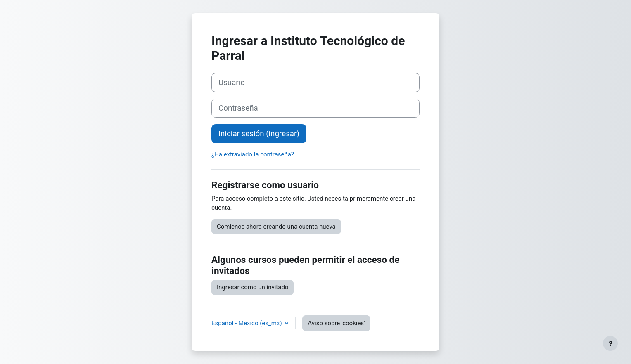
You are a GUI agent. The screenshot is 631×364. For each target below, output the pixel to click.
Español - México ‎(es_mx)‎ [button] (247, 323)
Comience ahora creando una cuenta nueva (276, 227)
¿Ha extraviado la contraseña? (253, 154)
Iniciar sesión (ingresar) (259, 134)
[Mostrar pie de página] (610, 343)
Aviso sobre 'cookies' (336, 323)
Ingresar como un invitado (253, 287)
